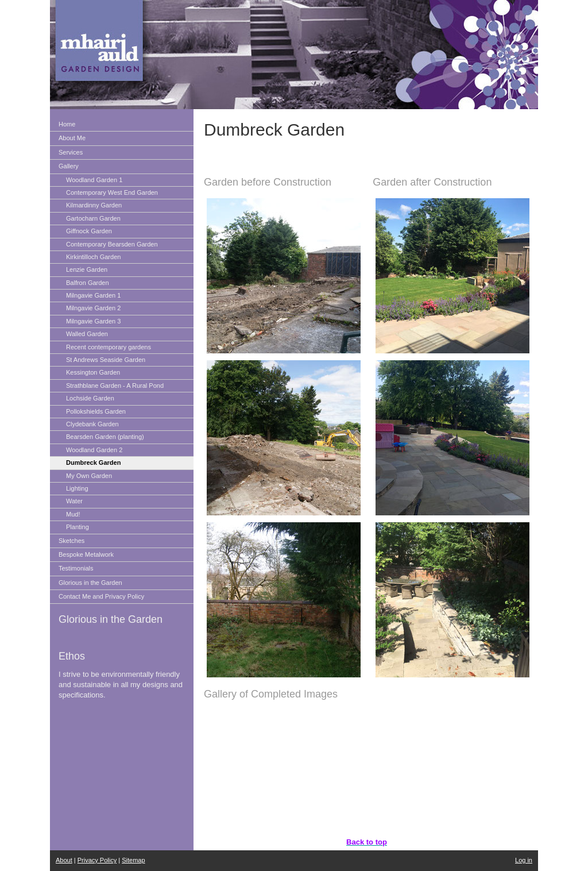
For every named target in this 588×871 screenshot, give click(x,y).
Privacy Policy (97, 860)
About (64, 860)
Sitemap (133, 860)
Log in (524, 860)
